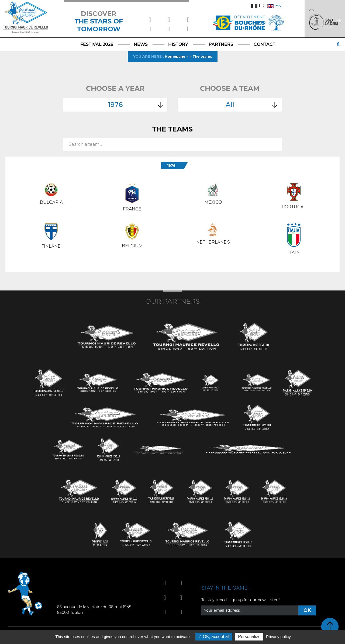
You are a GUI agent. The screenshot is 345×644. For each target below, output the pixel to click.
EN (275, 6)
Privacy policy (278, 637)
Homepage (175, 56)
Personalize (249, 637)
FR (258, 6)
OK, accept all (214, 637)
